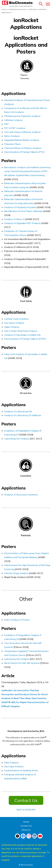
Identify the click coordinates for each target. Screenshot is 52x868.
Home (26, 822)
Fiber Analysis (11, 763)
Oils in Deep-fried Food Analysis (21, 331)
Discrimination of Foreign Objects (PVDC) (25, 339)
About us (26, 830)
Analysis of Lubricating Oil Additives (23, 415)
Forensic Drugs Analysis (16, 573)
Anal (7, 223)
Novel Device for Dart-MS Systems (22, 663)
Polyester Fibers (12, 144)
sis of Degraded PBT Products (26, 223)
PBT (6, 124)
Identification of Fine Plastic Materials (23, 211)
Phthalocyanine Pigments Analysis (22, 116)
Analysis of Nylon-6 (14, 219)
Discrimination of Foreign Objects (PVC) (24, 152)
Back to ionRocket (26, 810)
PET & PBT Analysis (15, 128)
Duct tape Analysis (14, 766)
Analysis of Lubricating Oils (18, 411)
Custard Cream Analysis (16, 319)
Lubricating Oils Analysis (17, 439)
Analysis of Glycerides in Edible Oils (22, 335)
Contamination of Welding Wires (21, 770)
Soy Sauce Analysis (14, 323)
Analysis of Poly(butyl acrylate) (20, 207)
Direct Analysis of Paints (17, 620)
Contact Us (26, 800)
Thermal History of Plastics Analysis (23, 148)
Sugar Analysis (12, 327)
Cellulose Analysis (13, 120)
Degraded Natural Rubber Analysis (22, 140)
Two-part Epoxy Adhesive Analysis (22, 132)
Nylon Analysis (12, 136)
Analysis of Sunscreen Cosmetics (21, 495)
